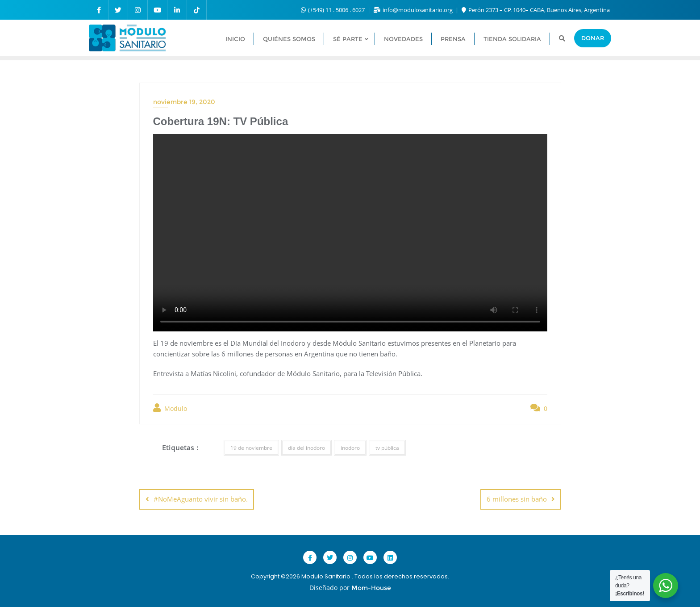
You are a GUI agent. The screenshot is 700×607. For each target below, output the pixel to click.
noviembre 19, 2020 (184, 102)
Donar (593, 38)
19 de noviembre (251, 448)
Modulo (170, 408)
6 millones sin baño (517, 499)
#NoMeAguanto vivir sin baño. (201, 499)
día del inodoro (306, 448)
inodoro (350, 448)
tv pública (387, 448)
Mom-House (371, 588)
